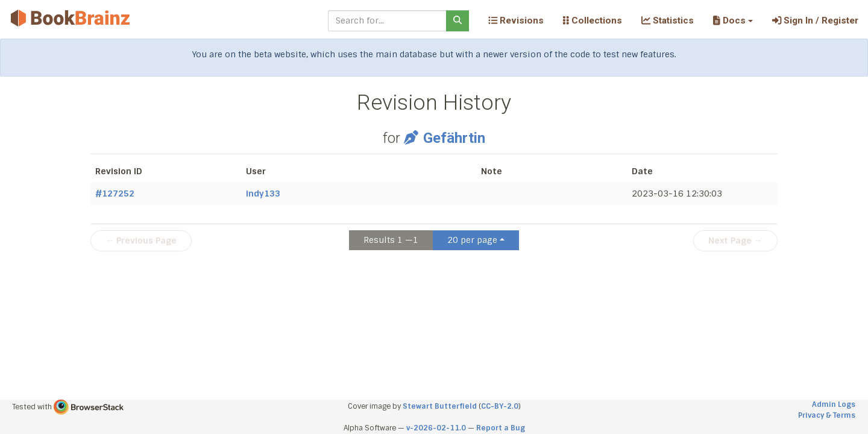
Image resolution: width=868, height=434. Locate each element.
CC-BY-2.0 (500, 406)
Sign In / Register (815, 20)
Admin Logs (834, 404)
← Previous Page (141, 241)
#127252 (115, 193)
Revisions (516, 20)
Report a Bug (501, 428)
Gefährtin (444, 138)
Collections (593, 20)
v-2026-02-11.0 (436, 428)
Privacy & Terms (827, 415)
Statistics (668, 20)
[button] (733, 20)
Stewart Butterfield (440, 406)
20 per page (472, 240)
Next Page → (735, 241)
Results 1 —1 (391, 240)
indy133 (263, 193)
